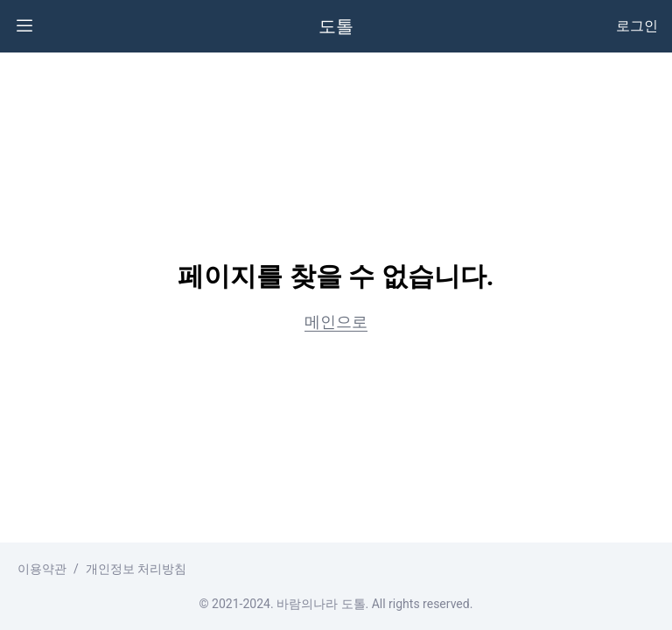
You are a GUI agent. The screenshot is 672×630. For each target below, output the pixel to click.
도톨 (336, 26)
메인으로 (336, 322)
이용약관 (42, 569)
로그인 (637, 26)
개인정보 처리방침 (136, 569)
